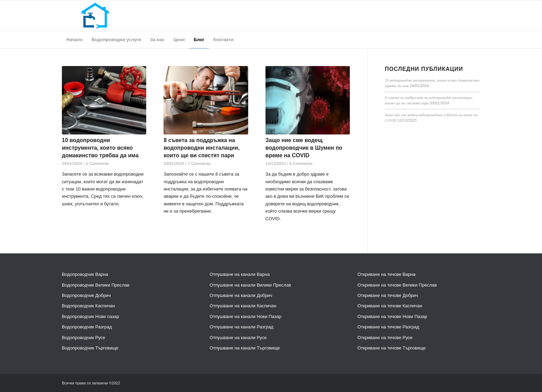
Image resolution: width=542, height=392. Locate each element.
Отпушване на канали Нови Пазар (246, 316)
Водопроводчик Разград (87, 327)
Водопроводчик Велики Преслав (96, 285)
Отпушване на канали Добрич (241, 295)
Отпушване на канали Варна (240, 274)
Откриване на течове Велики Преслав (397, 285)
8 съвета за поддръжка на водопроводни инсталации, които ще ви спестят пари (202, 148)
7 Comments (199, 163)
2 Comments (97, 163)
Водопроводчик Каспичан (88, 306)
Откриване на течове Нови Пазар (392, 316)
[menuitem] (74, 40)
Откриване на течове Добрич (388, 295)
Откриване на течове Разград (388, 327)
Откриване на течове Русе (385, 338)
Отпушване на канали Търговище (245, 348)
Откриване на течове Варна (386, 274)
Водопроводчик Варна (85, 274)
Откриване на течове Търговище (391, 348)
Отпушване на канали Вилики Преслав (251, 285)
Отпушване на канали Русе (238, 338)
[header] (95, 16)
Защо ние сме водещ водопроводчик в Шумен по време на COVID (304, 148)
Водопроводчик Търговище (90, 348)
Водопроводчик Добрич (86, 295)
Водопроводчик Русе (83, 338)
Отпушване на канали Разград (242, 327)
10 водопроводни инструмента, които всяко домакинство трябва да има (100, 148)
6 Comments (301, 163)
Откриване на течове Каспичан (390, 306)
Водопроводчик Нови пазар (91, 316)
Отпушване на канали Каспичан (243, 306)
